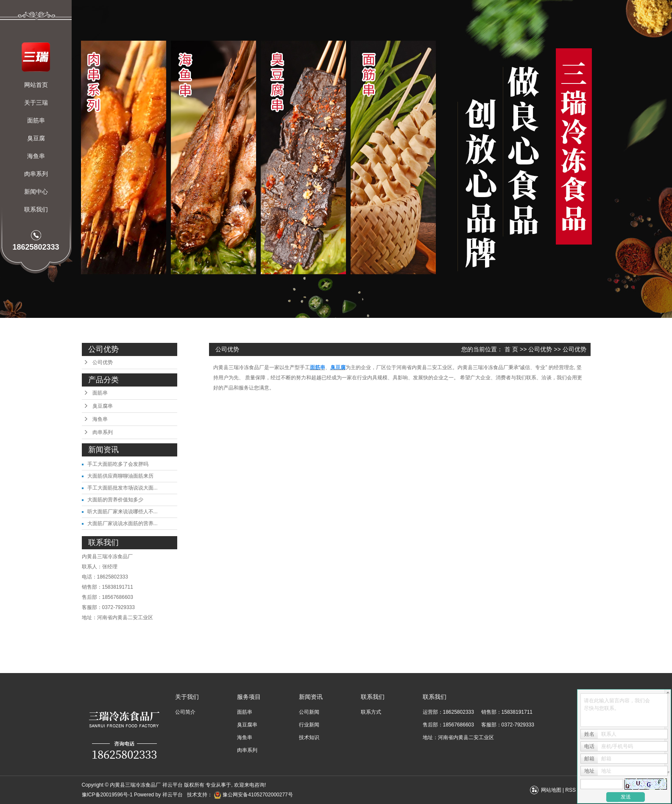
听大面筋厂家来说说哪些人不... (123, 512)
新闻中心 (36, 192)
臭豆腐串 (103, 406)
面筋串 (36, 120)
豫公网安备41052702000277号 (253, 795)
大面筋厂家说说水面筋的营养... (123, 523)
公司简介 (185, 712)
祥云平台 (173, 795)
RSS (570, 790)
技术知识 (309, 737)
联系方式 (371, 712)
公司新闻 (309, 712)
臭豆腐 (36, 138)
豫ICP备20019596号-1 (107, 795)
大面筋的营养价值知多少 (115, 500)
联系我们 (36, 209)
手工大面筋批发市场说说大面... (123, 488)
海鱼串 (36, 156)
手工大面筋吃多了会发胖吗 (118, 464)
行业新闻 (309, 725)
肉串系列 (36, 174)
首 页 (511, 349)
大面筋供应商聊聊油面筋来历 (120, 476)
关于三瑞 (36, 103)
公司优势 (103, 362)
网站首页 (36, 85)
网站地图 (551, 790)
